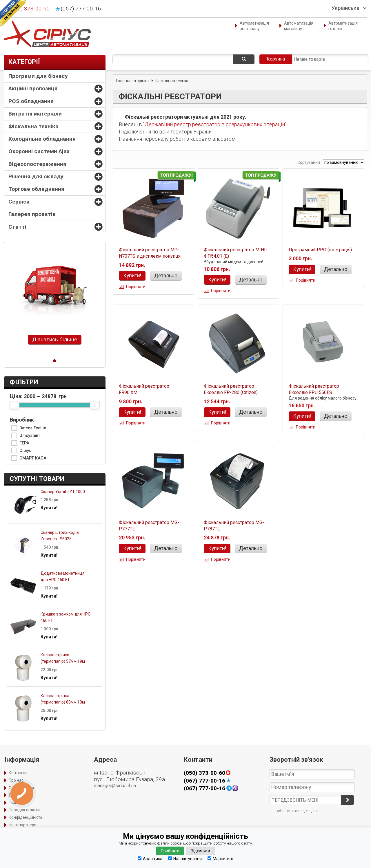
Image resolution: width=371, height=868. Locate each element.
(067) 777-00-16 (81, 9)
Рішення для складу (36, 176)
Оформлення (21, 788)
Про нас (16, 780)
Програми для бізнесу (38, 76)
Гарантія (17, 803)
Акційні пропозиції (33, 88)
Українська (345, 8)
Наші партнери (23, 825)
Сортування (308, 162)
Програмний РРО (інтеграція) (320, 250)
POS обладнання (31, 101)
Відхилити (200, 851)
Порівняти (136, 287)
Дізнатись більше (55, 339)
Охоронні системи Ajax (39, 151)
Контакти (18, 773)
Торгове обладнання (36, 189)
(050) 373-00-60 (30, 9)
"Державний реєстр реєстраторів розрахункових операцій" (215, 124)
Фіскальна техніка (33, 126)
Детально (166, 276)
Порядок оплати (24, 810)
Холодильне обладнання (42, 139)
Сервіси (19, 202)
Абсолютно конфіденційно (298, 811)
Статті (17, 227)
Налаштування (185, 859)
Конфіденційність (26, 817)
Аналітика (150, 859)
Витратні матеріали (35, 114)
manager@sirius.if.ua (115, 786)
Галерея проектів (32, 214)
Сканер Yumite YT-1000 (63, 492)
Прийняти (170, 851)
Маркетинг (221, 859)
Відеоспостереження (37, 164)
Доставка (18, 795)
